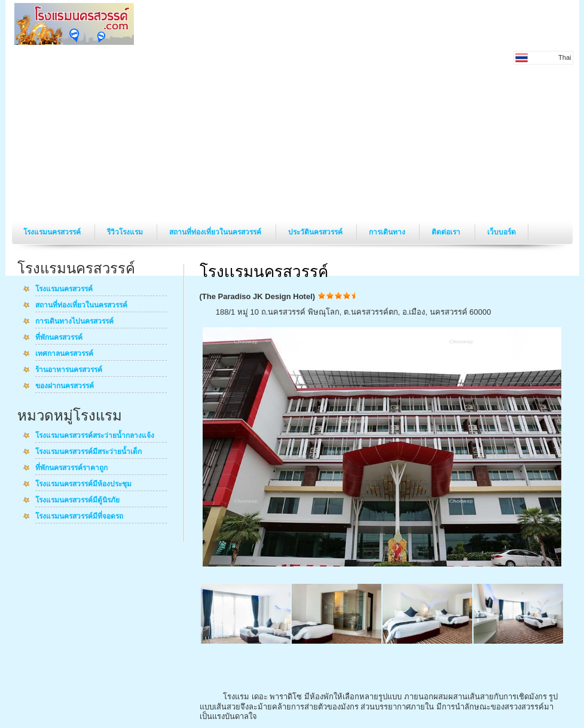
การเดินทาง (388, 232)
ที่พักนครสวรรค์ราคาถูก (71, 468)
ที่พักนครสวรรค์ (59, 338)
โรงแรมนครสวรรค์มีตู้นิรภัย (77, 501)
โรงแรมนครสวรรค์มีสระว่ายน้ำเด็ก (88, 452)
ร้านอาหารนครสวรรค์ (69, 370)
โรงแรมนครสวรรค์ (53, 232)
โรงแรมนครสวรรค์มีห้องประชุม (83, 485)
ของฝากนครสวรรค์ (65, 386)
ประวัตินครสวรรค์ (316, 232)
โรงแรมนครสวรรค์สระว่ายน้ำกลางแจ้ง (95, 436)
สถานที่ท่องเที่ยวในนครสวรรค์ (216, 232)
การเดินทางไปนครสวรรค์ (74, 322)
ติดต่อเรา (447, 232)
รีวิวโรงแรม (126, 232)
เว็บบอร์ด (502, 232)
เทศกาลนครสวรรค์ (64, 354)
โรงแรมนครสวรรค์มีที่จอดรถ (79, 517)
